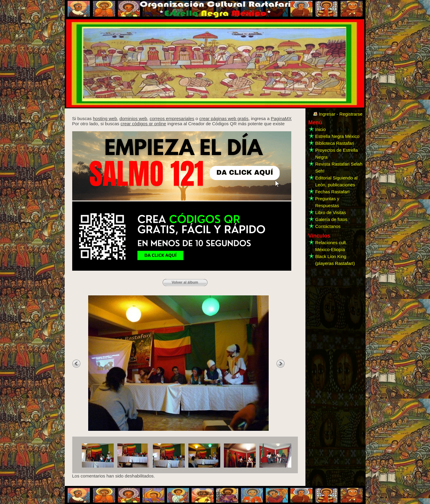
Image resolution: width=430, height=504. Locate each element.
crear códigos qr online (143, 124)
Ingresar (327, 114)
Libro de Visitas (331, 212)
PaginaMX (281, 118)
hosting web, (106, 118)
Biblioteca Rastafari (335, 143)
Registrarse (351, 114)
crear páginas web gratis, (224, 118)
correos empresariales (172, 118)
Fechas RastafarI (333, 192)
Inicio (321, 129)
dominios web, (134, 118)
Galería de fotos (331, 219)
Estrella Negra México (337, 136)
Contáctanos (328, 226)
